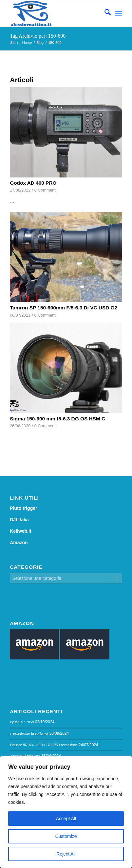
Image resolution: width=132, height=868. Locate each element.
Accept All (66, 819)
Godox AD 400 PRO (33, 183)
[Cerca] (104, 13)
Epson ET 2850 (22, 722)
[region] (66, 812)
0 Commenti (46, 190)
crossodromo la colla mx (29, 733)
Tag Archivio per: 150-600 (38, 36)
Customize (66, 836)
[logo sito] (55, 13)
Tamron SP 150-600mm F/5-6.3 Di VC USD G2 (64, 308)
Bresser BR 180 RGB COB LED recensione (44, 745)
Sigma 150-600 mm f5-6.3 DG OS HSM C (57, 419)
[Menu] (119, 13)
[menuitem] (104, 13)
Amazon (19, 543)
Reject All (66, 854)
